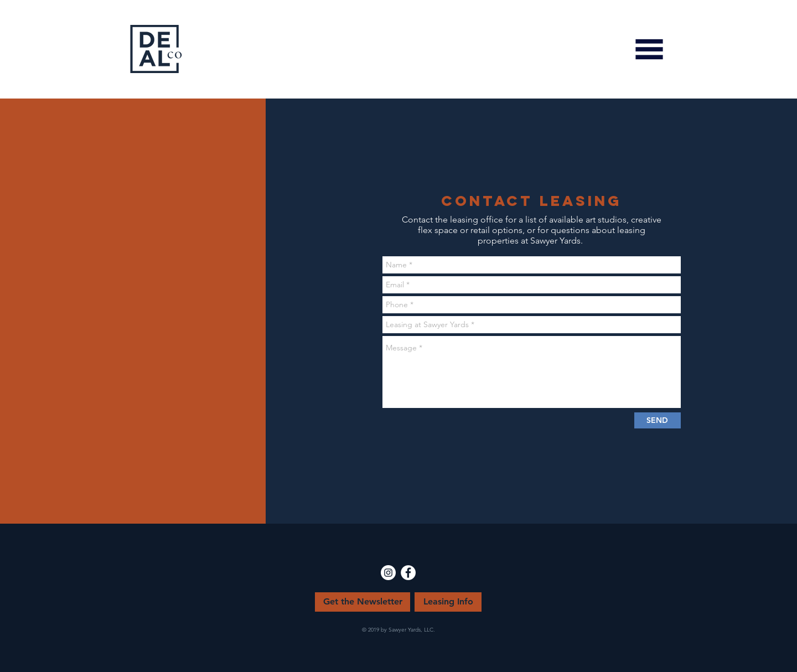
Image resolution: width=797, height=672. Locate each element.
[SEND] (658, 420)
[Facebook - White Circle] (408, 573)
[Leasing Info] (448, 602)
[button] (649, 49)
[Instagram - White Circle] (388, 573)
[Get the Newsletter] (363, 602)
